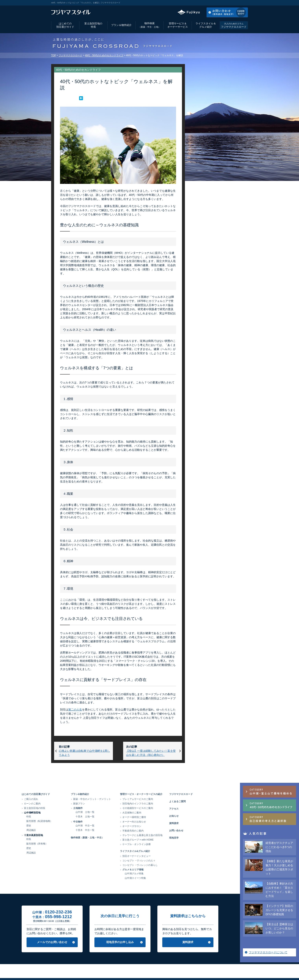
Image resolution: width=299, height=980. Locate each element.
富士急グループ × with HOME (167, 840)
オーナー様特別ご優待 (164, 817)
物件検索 (149, 25)
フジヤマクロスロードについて (217, 234)
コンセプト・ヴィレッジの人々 (168, 861)
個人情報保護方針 (118, 967)
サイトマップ (192, 967)
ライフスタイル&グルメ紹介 (165, 851)
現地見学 (203, 838)
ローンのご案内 (62, 804)
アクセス (216, 3)
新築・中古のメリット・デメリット (122, 799)
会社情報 (98, 967)
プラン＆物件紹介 (121, 25)
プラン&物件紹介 (109, 794)
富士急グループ (213, 967)
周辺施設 (61, 830)
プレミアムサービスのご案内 (167, 799)
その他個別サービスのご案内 (167, 808)
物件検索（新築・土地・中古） (117, 838)
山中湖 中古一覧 (114, 826)
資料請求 (203, 823)
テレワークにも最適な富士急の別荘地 (172, 835)
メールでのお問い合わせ (82, 942)
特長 (58, 817)
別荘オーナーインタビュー (166, 856)
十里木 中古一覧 (114, 830)
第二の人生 (75, 710)
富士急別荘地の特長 (93, 25)
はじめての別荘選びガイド (65, 25)
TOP (54, 55)
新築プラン (109, 804)
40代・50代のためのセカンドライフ (104, 55)
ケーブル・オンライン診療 (166, 844)
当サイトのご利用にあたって (149, 967)
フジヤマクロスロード (234, 25)
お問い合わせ (206, 831)
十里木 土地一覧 (114, 817)
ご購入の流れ (61, 799)
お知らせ (203, 816)
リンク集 (174, 967)
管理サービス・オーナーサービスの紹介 (171, 794)
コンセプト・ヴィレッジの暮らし (170, 865)
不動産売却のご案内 (162, 831)
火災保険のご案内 (161, 813)
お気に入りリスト (237, 3)
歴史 (58, 826)
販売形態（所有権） (66, 844)
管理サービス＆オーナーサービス (178, 25)
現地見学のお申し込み (149, 942)
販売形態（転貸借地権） (69, 821)
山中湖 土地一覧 (114, 812)
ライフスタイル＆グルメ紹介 (206, 25)
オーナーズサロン (161, 826)
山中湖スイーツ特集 (165, 878)
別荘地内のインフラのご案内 (167, 804)
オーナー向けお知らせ (164, 822)
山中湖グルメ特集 (164, 874)
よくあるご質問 (207, 801)
